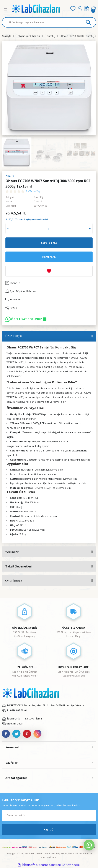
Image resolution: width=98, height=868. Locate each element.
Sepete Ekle (49, 243)
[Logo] (39, 9)
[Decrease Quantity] (8, 228)
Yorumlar (12, 552)
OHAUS (38, 201)
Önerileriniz (14, 580)
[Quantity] (49, 229)
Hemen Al (49, 257)
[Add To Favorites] (49, 271)
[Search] (49, 22)
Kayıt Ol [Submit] (49, 829)
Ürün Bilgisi (13, 336)
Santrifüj (38, 197)
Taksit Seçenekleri (19, 566)
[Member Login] (80, 9)
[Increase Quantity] (90, 228)
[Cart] (94, 9)
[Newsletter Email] (49, 815)
